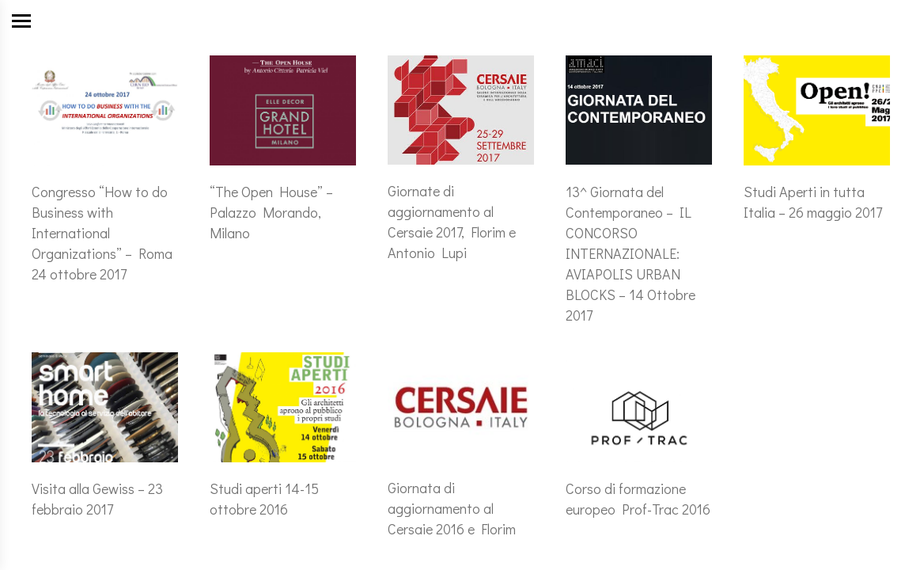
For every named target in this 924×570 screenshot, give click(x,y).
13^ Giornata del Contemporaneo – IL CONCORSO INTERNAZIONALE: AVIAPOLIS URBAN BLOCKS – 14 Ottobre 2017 (631, 253)
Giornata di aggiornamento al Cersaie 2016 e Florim (452, 508)
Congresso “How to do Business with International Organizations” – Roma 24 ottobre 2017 (102, 233)
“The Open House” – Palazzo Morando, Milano (271, 212)
